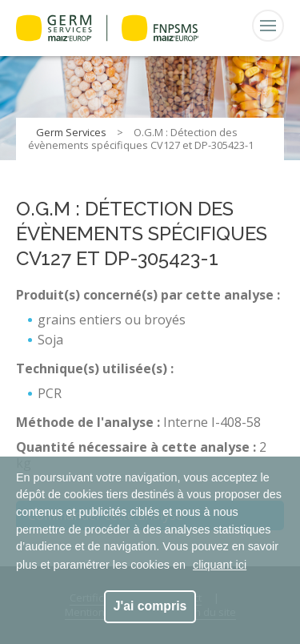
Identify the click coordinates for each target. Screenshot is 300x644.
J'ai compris (150, 606)
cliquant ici (220, 565)
